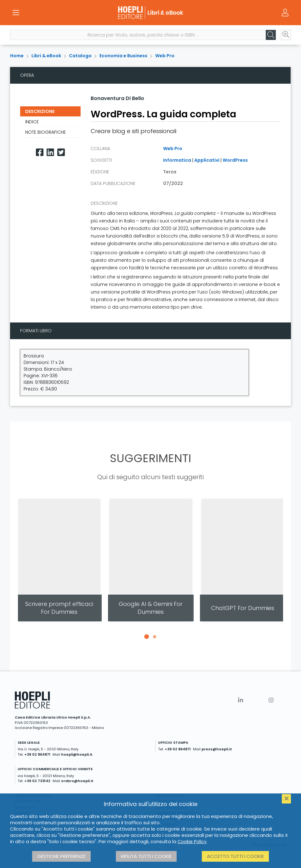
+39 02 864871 (37, 754)
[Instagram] (271, 700)
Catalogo (80, 56)
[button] (146, 637)
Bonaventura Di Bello (117, 98)
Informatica (177, 160)
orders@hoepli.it (77, 781)
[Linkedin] (50, 152)
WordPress (235, 160)
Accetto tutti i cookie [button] (235, 856)
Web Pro (165, 56)
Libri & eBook (46, 56)
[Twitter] (61, 152)
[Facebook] (40, 152)
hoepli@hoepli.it (77, 754)
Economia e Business (123, 56)
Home (17, 56)
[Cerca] (271, 35)
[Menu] (16, 13)
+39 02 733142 (37, 781)
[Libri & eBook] (150, 13)
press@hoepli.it (217, 749)
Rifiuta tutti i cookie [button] (146, 856)
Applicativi (207, 160)
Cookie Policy (192, 842)
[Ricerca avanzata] (286, 35)
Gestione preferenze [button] (61, 856)
